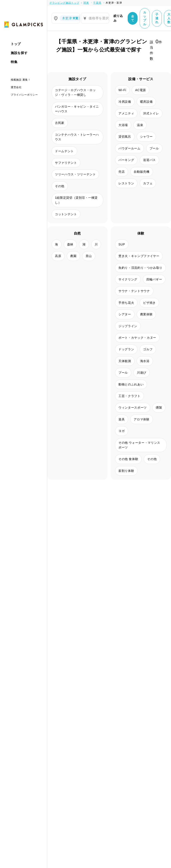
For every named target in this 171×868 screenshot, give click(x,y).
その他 (60, 186)
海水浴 (145, 361)
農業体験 (146, 314)
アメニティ (126, 113)
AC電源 (141, 90)
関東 (86, 3)
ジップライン (128, 326)
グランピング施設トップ (64, 3)
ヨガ (122, 431)
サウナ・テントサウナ (134, 291)
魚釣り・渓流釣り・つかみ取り (140, 268)
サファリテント (66, 163)
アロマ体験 (141, 419)
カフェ (148, 183)
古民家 (60, 123)
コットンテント (66, 214)
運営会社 (16, 87)
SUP (122, 244)
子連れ (157, 18)
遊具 (122, 419)
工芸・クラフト (129, 396)
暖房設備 (146, 102)
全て (133, 18)
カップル (145, 18)
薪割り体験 (126, 471)
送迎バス (149, 160)
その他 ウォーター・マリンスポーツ (139, 445)
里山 (89, 256)
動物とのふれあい (131, 384)
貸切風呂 (125, 137)
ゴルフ (148, 349)
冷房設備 (125, 102)
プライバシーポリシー (24, 95)
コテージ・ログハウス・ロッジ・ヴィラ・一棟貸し (75, 92)
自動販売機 (141, 172)
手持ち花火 (126, 303)
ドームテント (64, 151)
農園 (73, 256)
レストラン (126, 183)
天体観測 (125, 361)
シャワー (146, 137)
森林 (70, 244)
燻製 (159, 408)
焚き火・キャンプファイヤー (139, 256)
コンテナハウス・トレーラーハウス (77, 137)
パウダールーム (129, 148)
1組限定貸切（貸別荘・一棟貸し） (76, 200)
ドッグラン (126, 349)
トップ (16, 44)
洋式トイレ (151, 113)
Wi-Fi (122, 90)
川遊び (142, 373)
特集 (14, 62)
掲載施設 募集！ (21, 80)
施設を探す (19, 53)
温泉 (140, 125)
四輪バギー (154, 279)
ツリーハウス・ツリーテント (75, 174)
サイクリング (128, 279)
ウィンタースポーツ (133, 408)
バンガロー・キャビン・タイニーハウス (77, 109)
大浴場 (123, 125)
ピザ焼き (149, 303)
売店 (122, 172)
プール (154, 148)
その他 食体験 (128, 459)
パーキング (126, 160)
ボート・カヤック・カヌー (137, 338)
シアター (125, 314)
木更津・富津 (114, 3)
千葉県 (97, 3)
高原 (58, 256)
